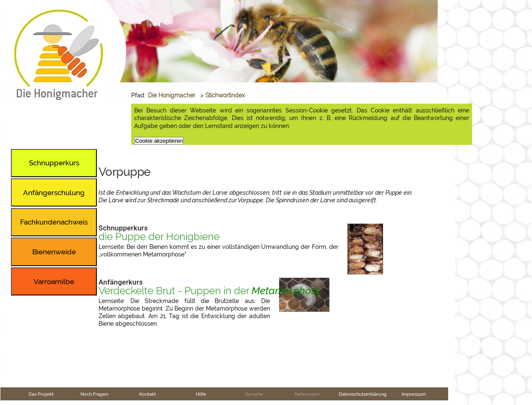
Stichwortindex (225, 95)
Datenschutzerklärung (363, 394)
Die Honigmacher (172, 95)
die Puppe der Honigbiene (159, 237)
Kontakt (148, 394)
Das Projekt (41, 394)
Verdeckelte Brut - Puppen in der (210, 291)
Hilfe (201, 394)
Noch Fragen (94, 394)
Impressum (414, 394)
